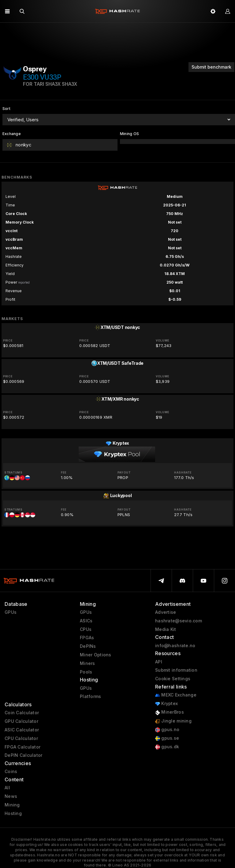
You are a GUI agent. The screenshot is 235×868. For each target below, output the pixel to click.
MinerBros (170, 712)
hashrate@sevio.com (179, 621)
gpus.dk (167, 747)
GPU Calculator (21, 721)
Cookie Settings (173, 679)
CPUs (86, 629)
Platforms (91, 696)
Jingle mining (173, 721)
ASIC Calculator (22, 730)
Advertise (166, 612)
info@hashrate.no (175, 646)
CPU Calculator (21, 738)
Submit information (176, 670)
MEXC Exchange (176, 695)
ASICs (86, 621)
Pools (86, 672)
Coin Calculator (22, 713)
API (159, 662)
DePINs (88, 646)
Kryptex (166, 704)
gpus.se (167, 738)
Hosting (13, 813)
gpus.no (167, 730)
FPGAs (87, 638)
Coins (11, 772)
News (11, 796)
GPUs (11, 612)
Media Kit (166, 629)
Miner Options (96, 655)
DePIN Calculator (23, 755)
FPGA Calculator (22, 747)
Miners (88, 663)
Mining (12, 805)
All (7, 788)
